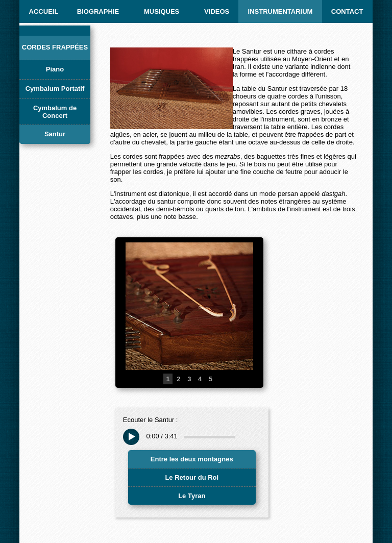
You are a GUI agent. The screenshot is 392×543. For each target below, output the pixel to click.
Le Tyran (192, 496)
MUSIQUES (162, 11)
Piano (55, 69)
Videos (217, 11)
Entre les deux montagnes (192, 459)
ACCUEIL (44, 11)
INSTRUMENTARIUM (280, 11)
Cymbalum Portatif (55, 89)
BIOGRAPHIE (98, 11)
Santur (55, 134)
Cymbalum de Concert (55, 112)
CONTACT (347, 11)
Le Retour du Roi (192, 477)
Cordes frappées (55, 47)
